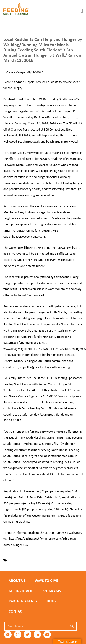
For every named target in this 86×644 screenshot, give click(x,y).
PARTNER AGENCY (23, 601)
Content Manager (14, 72)
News (47, 72)
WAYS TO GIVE (46, 581)
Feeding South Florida (22, 560)
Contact (16, 611)
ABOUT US (17, 581)
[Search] (72, 626)
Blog (51, 601)
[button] (82, 11)
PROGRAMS (51, 591)
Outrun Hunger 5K (49, 560)
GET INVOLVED (21, 591)
